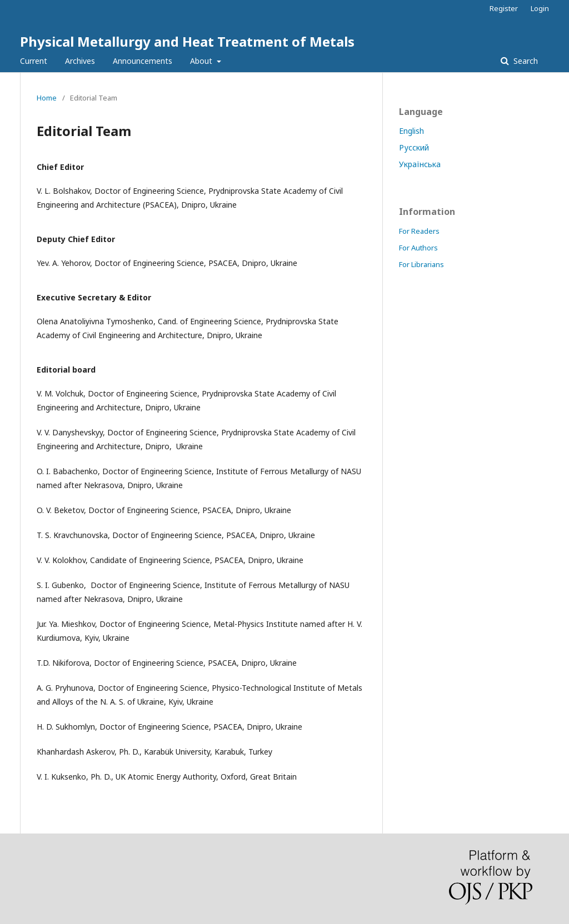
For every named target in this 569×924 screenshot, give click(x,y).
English (411, 131)
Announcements (143, 61)
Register (504, 8)
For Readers (419, 231)
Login (540, 8)
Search (525, 61)
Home (47, 98)
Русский (414, 147)
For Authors (418, 248)
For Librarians (421, 264)
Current (34, 61)
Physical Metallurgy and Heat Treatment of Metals (187, 41)
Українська (420, 164)
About (202, 61)
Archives (80, 61)
